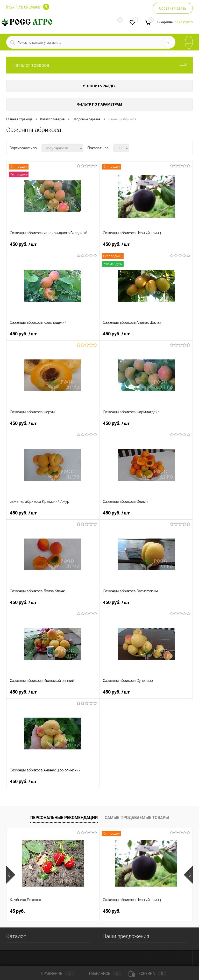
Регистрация (29, 6)
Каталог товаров (99, 65)
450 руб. (23, 244)
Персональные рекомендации (64, 817)
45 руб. (17, 911)
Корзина (147, 974)
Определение (46, 7)
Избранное (101, 974)
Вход (10, 6)
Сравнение (53, 974)
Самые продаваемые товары (137, 817)
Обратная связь (173, 8)
